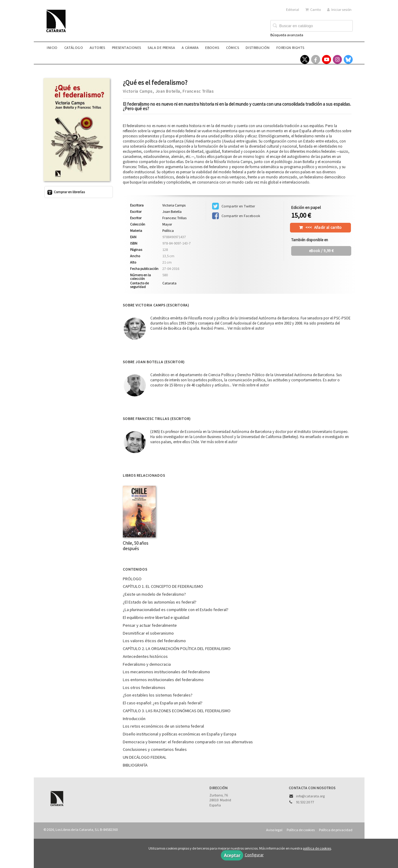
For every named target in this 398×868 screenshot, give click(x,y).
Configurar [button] (254, 855)
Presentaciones (127, 48)
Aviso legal (274, 830)
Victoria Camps (138, 91)
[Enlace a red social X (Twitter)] (305, 59)
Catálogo (74, 48)
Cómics (232, 48)
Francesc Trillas (198, 91)
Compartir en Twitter (234, 206)
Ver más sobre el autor (246, 328)
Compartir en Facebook (236, 216)
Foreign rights (290, 48)
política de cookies (317, 848)
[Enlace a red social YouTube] (326, 59)
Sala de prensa (161, 48)
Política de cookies (301, 830)
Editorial (293, 10)
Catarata (169, 283)
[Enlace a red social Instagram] (337, 59)
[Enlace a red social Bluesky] (348, 59)
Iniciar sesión (339, 10)
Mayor (167, 224)
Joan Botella (168, 91)
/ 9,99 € (321, 251)
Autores (97, 48)
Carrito (313, 10)
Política (168, 231)
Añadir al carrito (324, 227)
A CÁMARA (190, 48)
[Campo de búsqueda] (312, 26)
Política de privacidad (336, 830)
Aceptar (232, 855)
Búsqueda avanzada (287, 35)
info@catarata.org (310, 796)
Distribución (258, 48)
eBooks (212, 48)
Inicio (52, 48)
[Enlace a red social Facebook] (316, 59)
